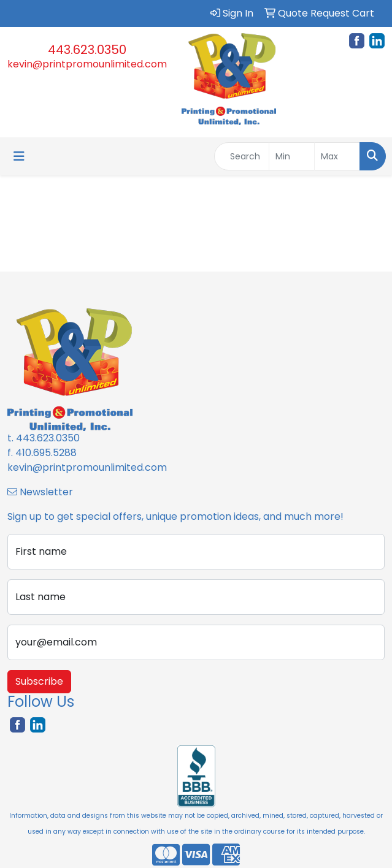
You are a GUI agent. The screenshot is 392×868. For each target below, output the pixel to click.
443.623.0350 (87, 50)
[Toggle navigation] (19, 156)
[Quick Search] (242, 156)
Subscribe (39, 681)
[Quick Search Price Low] (292, 156)
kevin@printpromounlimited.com (87, 64)
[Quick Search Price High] (337, 156)
